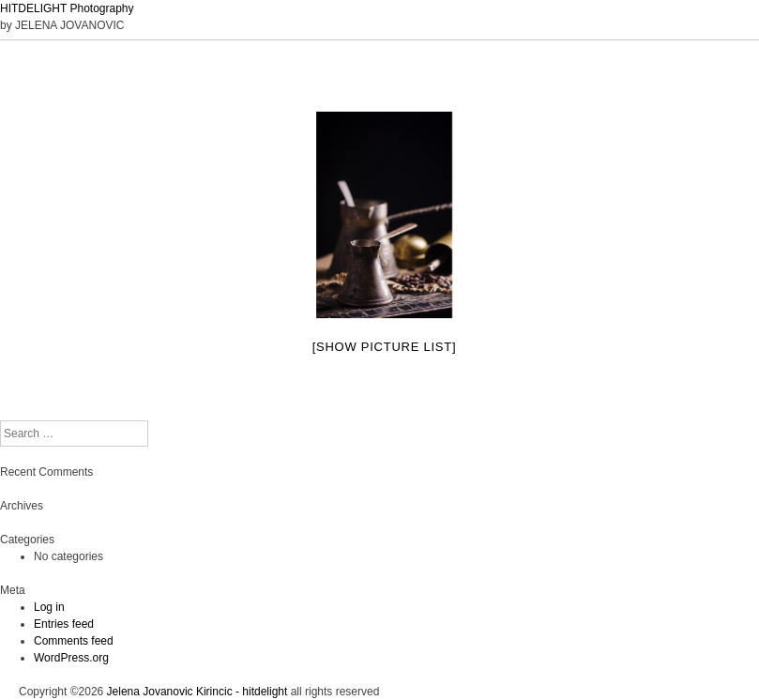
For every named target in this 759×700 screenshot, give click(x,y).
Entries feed (64, 624)
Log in (49, 607)
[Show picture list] (385, 347)
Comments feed (74, 641)
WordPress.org (71, 658)
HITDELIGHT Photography (67, 8)
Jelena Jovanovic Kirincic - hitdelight (197, 692)
